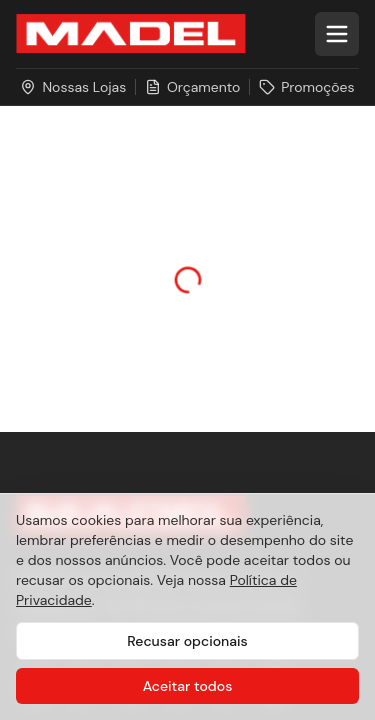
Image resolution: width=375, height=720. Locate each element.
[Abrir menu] (337, 34)
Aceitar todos (188, 686)
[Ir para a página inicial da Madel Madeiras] (131, 34)
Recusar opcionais (187, 641)
